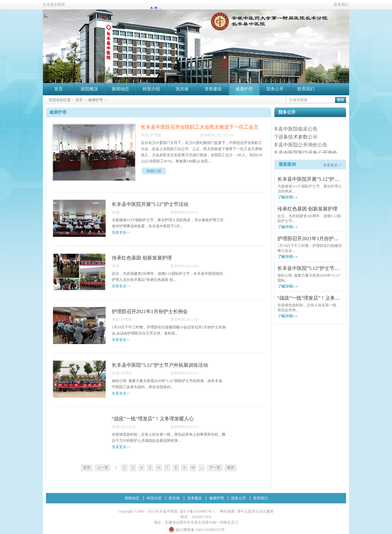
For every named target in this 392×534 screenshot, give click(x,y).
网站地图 (226, 511)
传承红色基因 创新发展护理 (307, 209)
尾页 (231, 468)
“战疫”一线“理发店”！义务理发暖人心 (318, 298)
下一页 (215, 468)
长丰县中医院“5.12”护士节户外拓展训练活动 (326, 268)
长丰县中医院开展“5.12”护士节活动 (316, 179)
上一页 (103, 468)
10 (193, 468)
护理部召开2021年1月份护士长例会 (315, 239)
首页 (58, 89)
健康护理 (96, 100)
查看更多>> (333, 165)
